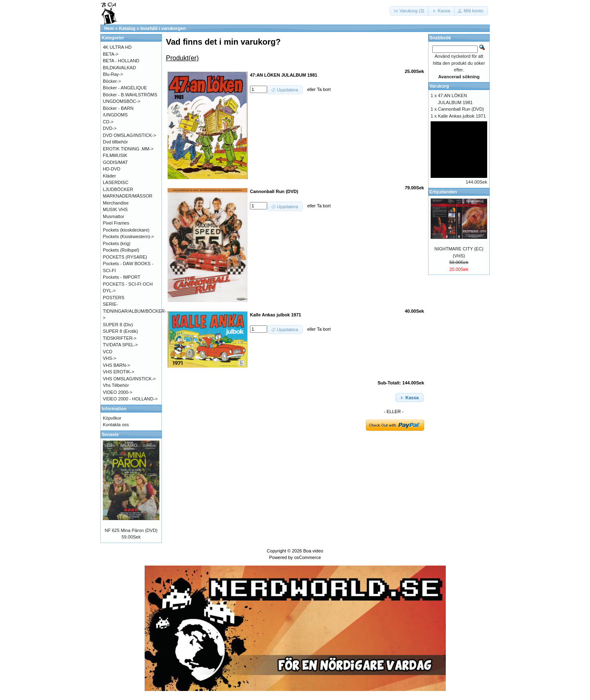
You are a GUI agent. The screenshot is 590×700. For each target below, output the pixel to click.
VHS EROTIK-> (119, 372)
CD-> (108, 122)
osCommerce (307, 557)
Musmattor (113, 216)
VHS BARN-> (116, 365)
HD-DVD (112, 169)
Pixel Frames (116, 223)
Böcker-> (112, 81)
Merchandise (116, 203)
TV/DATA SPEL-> (120, 345)
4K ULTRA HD (117, 47)
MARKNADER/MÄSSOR (128, 196)
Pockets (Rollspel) (121, 250)
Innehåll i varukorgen (163, 28)
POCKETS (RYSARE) (125, 257)
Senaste (110, 434)
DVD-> (110, 128)
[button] (409, 11)
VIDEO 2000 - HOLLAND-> (130, 399)
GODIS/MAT (115, 162)
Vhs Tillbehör (116, 385)
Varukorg (439, 86)
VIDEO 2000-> (118, 392)
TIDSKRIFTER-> (120, 338)
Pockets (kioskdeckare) (126, 230)
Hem (109, 28)
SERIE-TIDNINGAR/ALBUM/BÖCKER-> (135, 311)
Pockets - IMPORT (121, 277)
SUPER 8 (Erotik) (120, 331)
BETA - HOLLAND (121, 61)
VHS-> (110, 358)
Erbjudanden (443, 192)
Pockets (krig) (117, 243)
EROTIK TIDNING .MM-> (128, 149)
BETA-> (111, 54)
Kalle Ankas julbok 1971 (462, 116)
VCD (108, 352)
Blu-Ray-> (113, 74)
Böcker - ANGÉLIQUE (125, 88)
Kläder (109, 176)
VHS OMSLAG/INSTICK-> (129, 379)
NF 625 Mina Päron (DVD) (131, 530)
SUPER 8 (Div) (118, 325)
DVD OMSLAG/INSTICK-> (129, 135)
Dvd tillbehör (115, 142)
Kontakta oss (116, 425)
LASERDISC (116, 182)
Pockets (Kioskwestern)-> (128, 236)
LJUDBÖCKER (118, 189)
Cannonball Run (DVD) (461, 109)
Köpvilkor (112, 418)
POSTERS (114, 298)
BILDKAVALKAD (119, 68)
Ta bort (324, 89)
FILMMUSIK (115, 155)
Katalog (127, 28)
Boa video (313, 551)
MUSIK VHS (115, 209)
